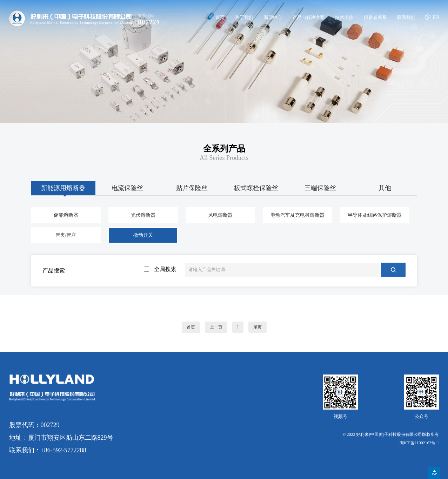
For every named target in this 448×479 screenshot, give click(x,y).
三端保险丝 (320, 188)
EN (436, 17)
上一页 (216, 327)
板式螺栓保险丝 (256, 188)
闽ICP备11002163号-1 (419, 443)
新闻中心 (273, 17)
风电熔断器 (220, 215)
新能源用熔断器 (63, 188)
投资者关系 (375, 17)
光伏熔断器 (143, 215)
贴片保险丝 (192, 188)
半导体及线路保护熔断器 (375, 215)
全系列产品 (224, 149)
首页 (220, 17)
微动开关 (143, 235)
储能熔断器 (66, 215)
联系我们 (406, 17)
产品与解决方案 (309, 17)
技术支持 (344, 17)
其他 (385, 188)
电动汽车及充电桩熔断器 (297, 215)
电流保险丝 (127, 188)
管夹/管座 (66, 235)
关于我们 (244, 17)
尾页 (258, 327)
